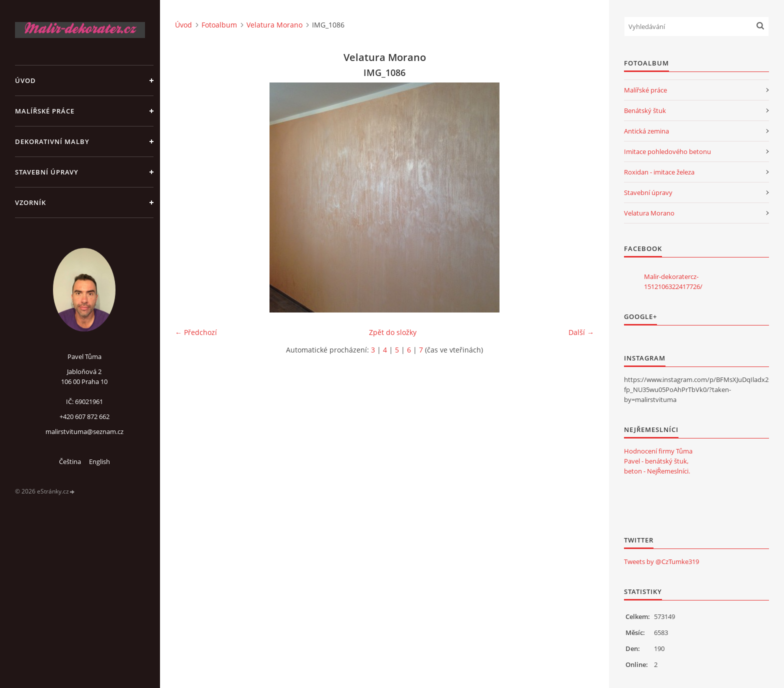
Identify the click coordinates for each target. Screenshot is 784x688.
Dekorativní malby (52, 141)
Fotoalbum (219, 25)
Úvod (25, 80)
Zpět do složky (393, 332)
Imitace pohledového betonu (667, 151)
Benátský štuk (645, 110)
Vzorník (30, 202)
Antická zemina (646, 131)
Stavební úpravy (47, 172)
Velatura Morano (274, 25)
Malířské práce (45, 111)
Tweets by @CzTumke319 (661, 561)
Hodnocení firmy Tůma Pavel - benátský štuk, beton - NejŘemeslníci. (658, 461)
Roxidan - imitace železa (659, 172)
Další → (581, 332)
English (99, 461)
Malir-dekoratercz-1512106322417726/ (673, 281)
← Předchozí (196, 332)
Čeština (70, 461)
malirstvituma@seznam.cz (84, 431)
